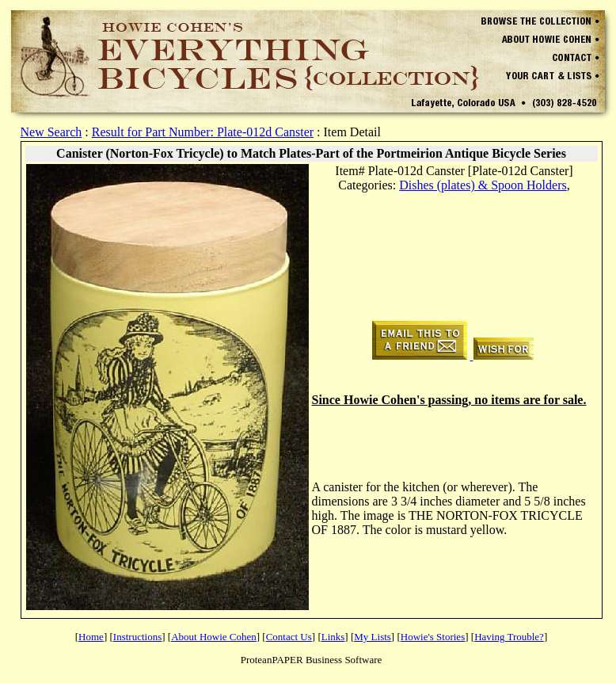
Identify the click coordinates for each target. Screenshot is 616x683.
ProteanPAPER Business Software (312, 660)
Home (91, 637)
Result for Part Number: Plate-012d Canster (203, 132)
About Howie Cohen (214, 637)
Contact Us (289, 637)
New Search (51, 132)
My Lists (373, 637)
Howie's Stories (433, 637)
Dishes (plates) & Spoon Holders (483, 185)
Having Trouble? (509, 637)
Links (333, 637)
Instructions (137, 637)
